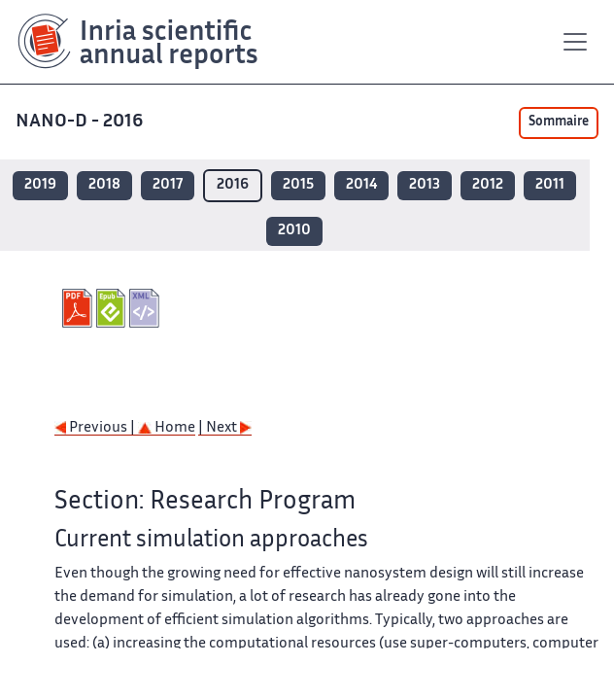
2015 (298, 185)
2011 (550, 185)
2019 (40, 185)
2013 (425, 185)
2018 (104, 185)
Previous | (96, 428)
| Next (225, 428)
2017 (168, 185)
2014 (361, 185)
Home (167, 428)
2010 (294, 231)
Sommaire (559, 122)
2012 (488, 185)
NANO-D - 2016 (81, 122)
